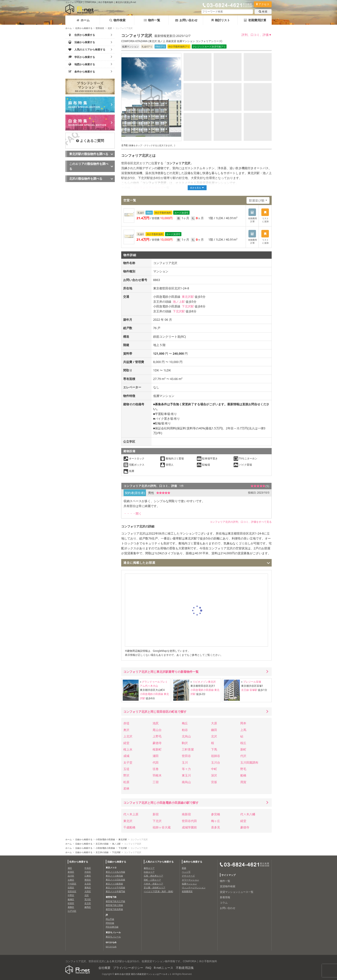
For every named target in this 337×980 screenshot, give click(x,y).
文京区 (88, 884)
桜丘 (243, 743)
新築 (184, 868)
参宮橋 (216, 814)
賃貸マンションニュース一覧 (237, 892)
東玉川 (186, 775)
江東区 (88, 876)
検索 (263, 11)
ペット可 (186, 872)
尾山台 (157, 730)
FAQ (148, 968)
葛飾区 (71, 907)
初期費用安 (187, 891)
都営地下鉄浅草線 (114, 909)
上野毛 (157, 736)
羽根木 (157, 775)
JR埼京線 (110, 923)
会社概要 (104, 968)
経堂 (126, 743)
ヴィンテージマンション (194, 887)
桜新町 (157, 749)
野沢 (126, 775)
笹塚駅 (253, 690)
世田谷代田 (189, 821)
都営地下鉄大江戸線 (115, 901)
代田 (156, 762)
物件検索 (117, 20)
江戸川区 (72, 911)
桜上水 (128, 749)
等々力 (186, 769)
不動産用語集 (185, 968)
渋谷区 (88, 872)
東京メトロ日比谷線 (115, 880)
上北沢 (128, 736)
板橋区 (71, 899)
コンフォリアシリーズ (148, 188)
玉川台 (216, 762)
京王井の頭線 (102, 844)
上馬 (243, 730)
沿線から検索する (84, 839)
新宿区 (71, 872)
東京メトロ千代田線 (115, 887)
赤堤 (126, 723)
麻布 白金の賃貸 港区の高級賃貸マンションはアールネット (143, 974)
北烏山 (186, 736)
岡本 (243, 723)
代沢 (243, 756)
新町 (243, 749)
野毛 (243, 769)
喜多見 (216, 827)
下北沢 (157, 821)
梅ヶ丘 (216, 821)
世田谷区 (100, 28)
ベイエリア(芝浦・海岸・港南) (158, 891)
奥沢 (126, 730)
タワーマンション (190, 880)
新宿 (156, 814)
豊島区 (88, 887)
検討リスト (221, 20)
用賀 (243, 782)
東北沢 (128, 821)
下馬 (214, 749)
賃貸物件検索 (228, 886)
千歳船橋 (129, 827)
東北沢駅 (188, 297)
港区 (70, 868)
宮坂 (214, 782)
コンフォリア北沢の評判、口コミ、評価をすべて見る (241, 522)
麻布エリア (149, 868)
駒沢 (185, 743)
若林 (126, 788)
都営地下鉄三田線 (114, 905)
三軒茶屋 (188, 749)
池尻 (156, 723)
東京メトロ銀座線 (114, 884)
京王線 (245, 690)
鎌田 (214, 730)
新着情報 (225, 897)
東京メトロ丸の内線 (115, 872)
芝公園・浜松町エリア (155, 887)
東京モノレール (113, 937)
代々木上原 (131, 814)
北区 (87, 895)
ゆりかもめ (111, 947)
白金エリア (149, 872)
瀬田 (156, 756)
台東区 (71, 880)
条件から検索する (193, 862)
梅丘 (185, 723)
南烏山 (186, 782)
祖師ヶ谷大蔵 (162, 827)
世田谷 (186, 756)
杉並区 (71, 903)
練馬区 (88, 907)
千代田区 (72, 884)
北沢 (110, 28)
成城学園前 (189, 827)
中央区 (88, 868)
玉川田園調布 (249, 762)
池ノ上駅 (179, 302)
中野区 (71, 895)
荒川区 (88, 899)
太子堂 (128, 762)
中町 (214, 769)
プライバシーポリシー (128, 968)
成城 (126, 756)
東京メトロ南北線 (114, 876)
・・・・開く (133, 513)
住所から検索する (84, 28)
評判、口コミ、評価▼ (257, 35)
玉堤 (126, 769)
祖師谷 (216, 756)
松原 (126, 782)
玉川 (185, 762)
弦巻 (156, 769)
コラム (224, 903)
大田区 (88, 891)
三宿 (156, 782)
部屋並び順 (257, 200)
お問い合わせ (186, 20)
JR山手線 (110, 919)
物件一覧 (152, 20)
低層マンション (189, 884)
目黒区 (71, 887)
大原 (214, 723)
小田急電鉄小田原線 (152, 694)
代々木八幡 (248, 814)
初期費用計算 (255, 20)
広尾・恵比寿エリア (153, 876)
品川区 (71, 876)
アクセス (263, 4)
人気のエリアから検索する (159, 862)
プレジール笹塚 (252, 682)
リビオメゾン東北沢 (204, 682)
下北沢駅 (188, 306)
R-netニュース (164, 968)
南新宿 (186, 814)
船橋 (243, 775)
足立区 (88, 903)
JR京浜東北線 (112, 927)
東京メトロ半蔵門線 (115, 891)
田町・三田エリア (152, 880)
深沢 (214, 775)
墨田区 (88, 880)
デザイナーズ (188, 876)
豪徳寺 (157, 743)
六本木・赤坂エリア (153, 884)
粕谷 (185, 730)
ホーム (83, 20)
